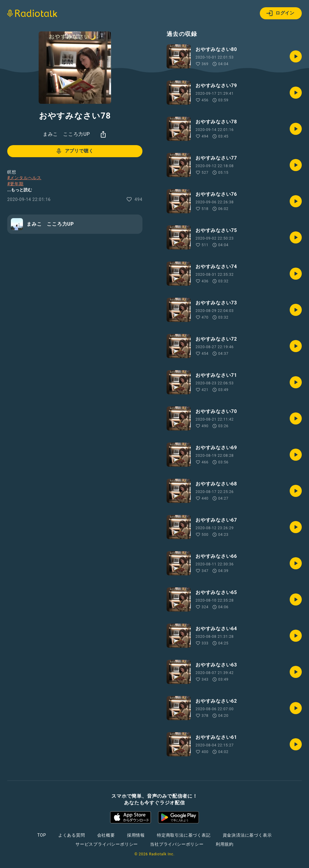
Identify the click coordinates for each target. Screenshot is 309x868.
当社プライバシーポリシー (177, 844)
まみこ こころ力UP (66, 134)
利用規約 (225, 844)
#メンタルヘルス (24, 178)
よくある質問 (72, 835)
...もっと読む (20, 190)
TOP (42, 835)
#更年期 (15, 184)
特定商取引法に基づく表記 (184, 835)
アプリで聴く (74, 151)
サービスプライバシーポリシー (107, 844)
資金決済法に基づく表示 (247, 835)
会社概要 (106, 835)
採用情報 (136, 835)
